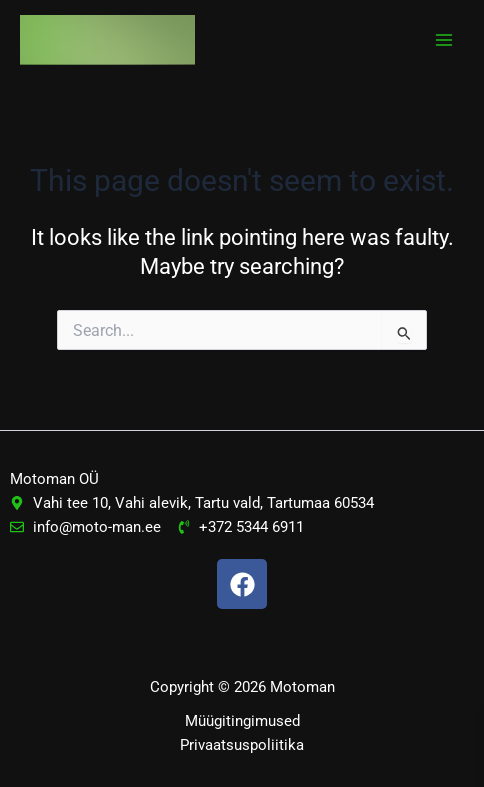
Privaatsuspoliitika (242, 745)
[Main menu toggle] (444, 40)
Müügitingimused (242, 721)
